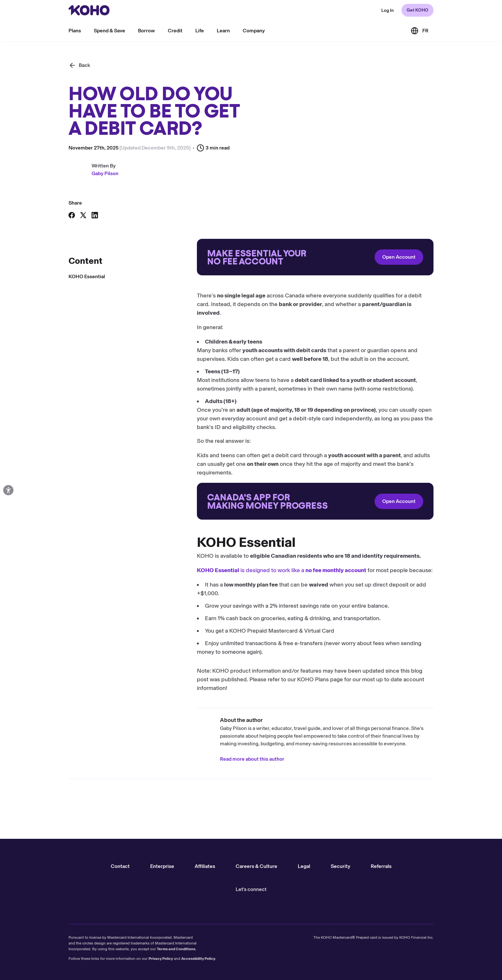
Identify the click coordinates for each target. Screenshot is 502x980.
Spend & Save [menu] (109, 31)
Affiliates (205, 866)
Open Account (271, 257)
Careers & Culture (256, 866)
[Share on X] (83, 215)
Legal (304, 866)
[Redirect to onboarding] (187, 257)
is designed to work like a (153, 570)
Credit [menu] (175, 31)
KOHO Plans (185, 679)
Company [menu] (254, 31)
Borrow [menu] (146, 31)
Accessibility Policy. (198, 959)
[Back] (79, 65)
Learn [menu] (223, 31)
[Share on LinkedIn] (95, 215)
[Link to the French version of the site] (420, 31)
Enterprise (162, 866)
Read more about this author (124, 759)
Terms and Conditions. (177, 949)
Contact (120, 866)
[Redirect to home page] (89, 10)
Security (340, 866)
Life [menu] (200, 31)
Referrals (381, 866)
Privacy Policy (161, 959)
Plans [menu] (75, 31)
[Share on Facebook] (72, 215)
